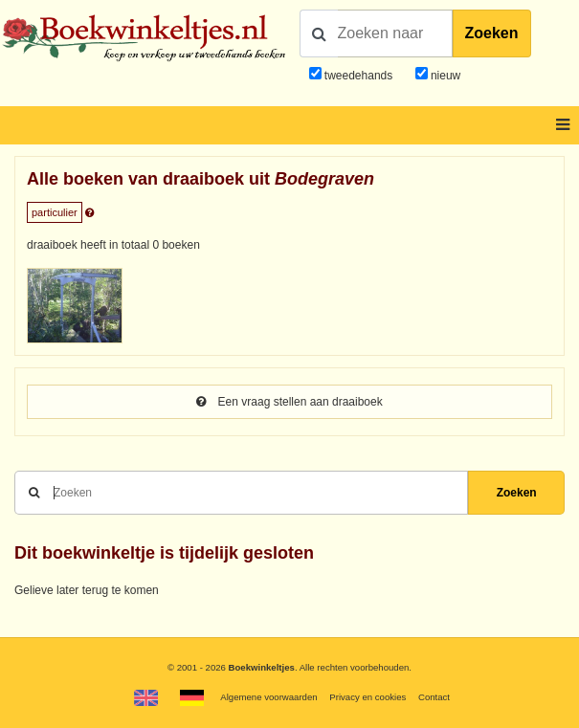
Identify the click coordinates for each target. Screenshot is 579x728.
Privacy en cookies (367, 697)
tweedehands (358, 76)
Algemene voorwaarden (268, 697)
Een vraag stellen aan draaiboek (289, 402)
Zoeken (492, 33)
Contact (434, 697)
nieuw (445, 76)
